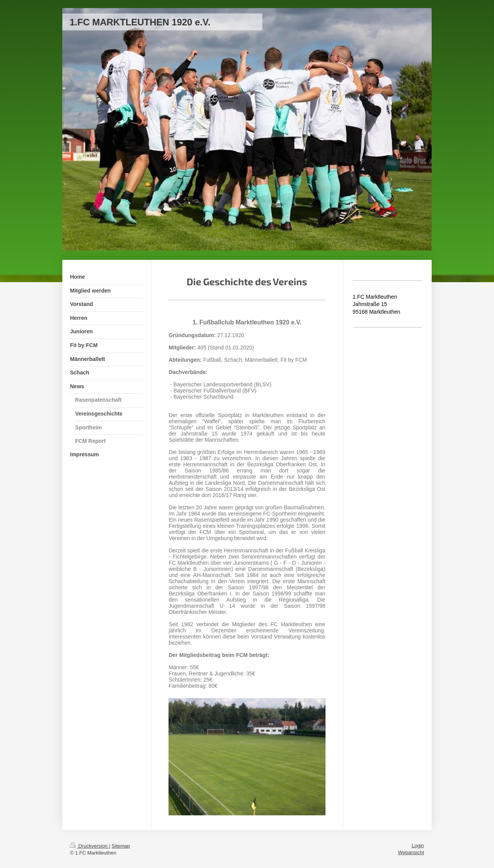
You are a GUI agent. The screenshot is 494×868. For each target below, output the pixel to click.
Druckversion (89, 846)
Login (418, 846)
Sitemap (121, 846)
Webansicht (411, 852)
